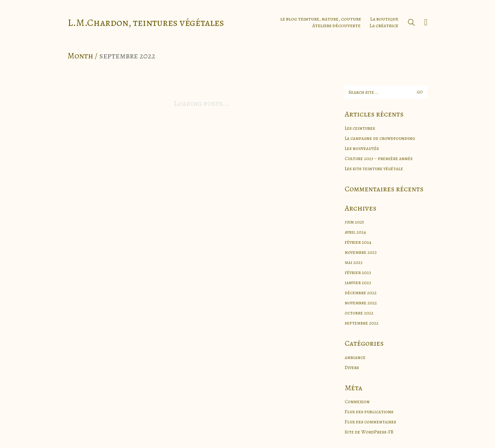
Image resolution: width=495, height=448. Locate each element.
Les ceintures (360, 128)
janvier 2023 (358, 283)
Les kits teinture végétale (374, 169)
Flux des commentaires (370, 422)
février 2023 (358, 272)
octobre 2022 (359, 313)
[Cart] (426, 22)
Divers (352, 367)
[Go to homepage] (146, 23)
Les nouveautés (362, 148)
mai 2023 (354, 262)
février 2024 (358, 242)
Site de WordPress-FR (369, 432)
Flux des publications (369, 412)
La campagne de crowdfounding (380, 138)
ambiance (355, 357)
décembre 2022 (361, 293)
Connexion (357, 402)
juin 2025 (354, 222)
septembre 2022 (362, 323)
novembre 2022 (361, 303)
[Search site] (411, 23)
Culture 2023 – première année (379, 158)
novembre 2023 (361, 252)
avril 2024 (355, 232)
